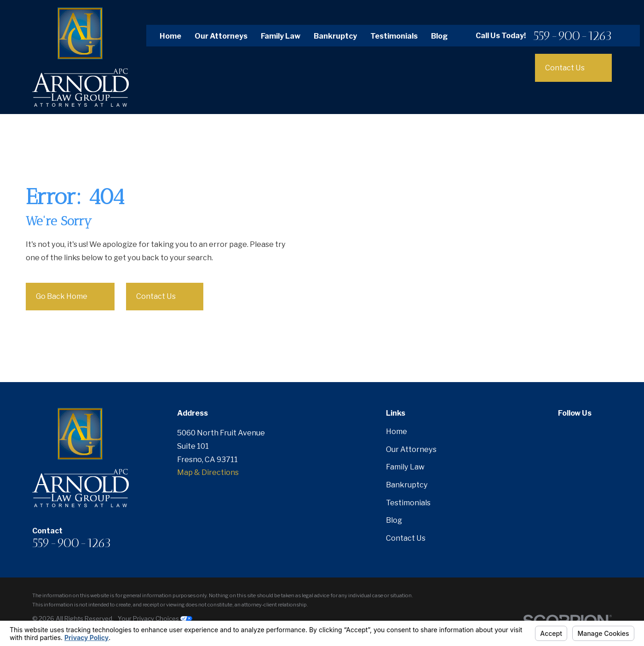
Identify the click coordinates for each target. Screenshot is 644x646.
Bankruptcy (335, 36)
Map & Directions (208, 472)
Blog (439, 36)
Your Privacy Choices (155, 618)
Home (170, 36)
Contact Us (165, 297)
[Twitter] (585, 432)
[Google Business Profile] (607, 432)
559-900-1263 (572, 36)
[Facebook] (563, 432)
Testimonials (394, 36)
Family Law (281, 36)
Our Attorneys (221, 36)
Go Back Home (71, 297)
